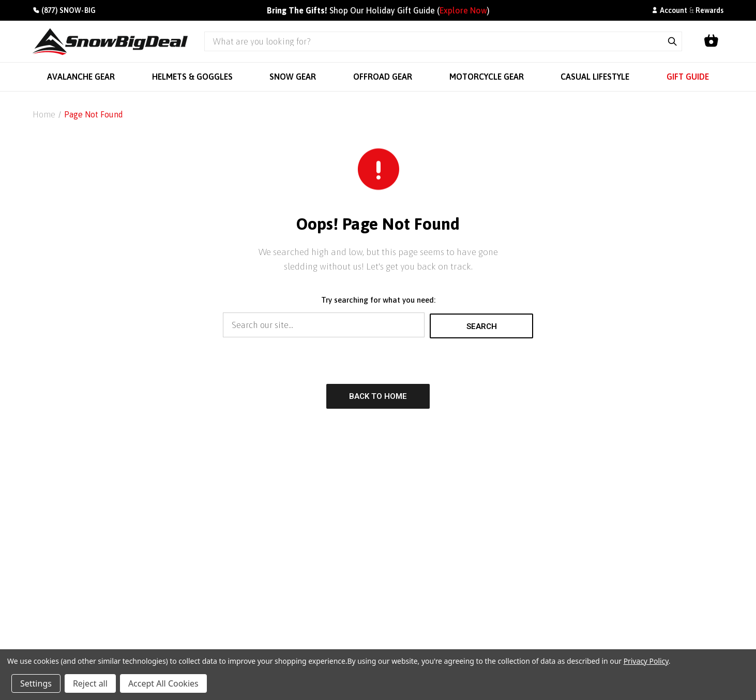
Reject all (90, 683)
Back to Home (378, 395)
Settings (36, 683)
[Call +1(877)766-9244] (64, 11)
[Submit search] (672, 41)
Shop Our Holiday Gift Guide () (378, 10)
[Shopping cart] (711, 41)
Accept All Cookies (163, 683)
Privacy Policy (646, 661)
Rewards (709, 10)
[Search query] (434, 41)
